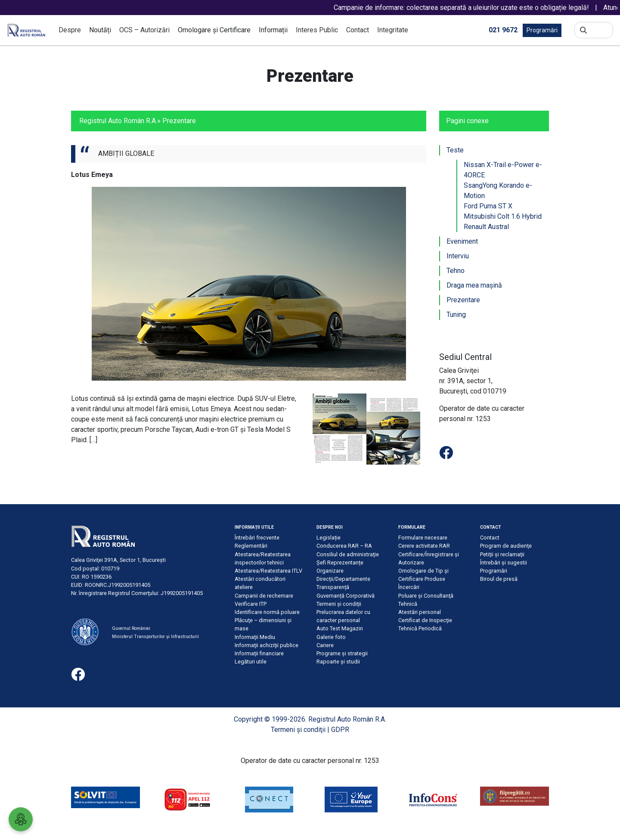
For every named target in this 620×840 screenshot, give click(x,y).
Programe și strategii (342, 653)
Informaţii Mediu (255, 637)
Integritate (393, 30)
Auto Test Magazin (340, 628)
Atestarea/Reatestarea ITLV (268, 571)
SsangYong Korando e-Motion (498, 191)
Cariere (325, 645)
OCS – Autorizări (144, 30)
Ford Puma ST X (488, 206)
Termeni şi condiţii (339, 604)
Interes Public (317, 30)
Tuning (456, 315)
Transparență (333, 587)
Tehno (456, 271)
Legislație (329, 538)
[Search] (600, 30)
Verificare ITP (251, 604)
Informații (273, 30)
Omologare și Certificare (214, 30)
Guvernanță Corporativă (346, 596)
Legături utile (251, 662)
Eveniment (462, 241)
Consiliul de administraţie (348, 554)
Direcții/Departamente (343, 579)
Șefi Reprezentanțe (340, 563)
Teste (455, 150)
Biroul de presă (499, 579)
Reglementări (251, 546)
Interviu (458, 256)
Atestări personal (420, 612)
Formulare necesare (423, 538)
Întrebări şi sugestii (504, 563)
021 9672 (503, 29)
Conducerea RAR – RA (344, 546)
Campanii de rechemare (264, 596)
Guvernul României (131, 628)
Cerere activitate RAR (424, 546)
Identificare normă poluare (267, 612)
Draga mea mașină (474, 285)
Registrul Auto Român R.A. (118, 121)
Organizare (330, 571)
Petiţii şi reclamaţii (502, 554)
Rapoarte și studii (338, 662)
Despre (70, 30)
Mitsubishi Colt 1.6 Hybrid (503, 216)
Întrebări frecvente (257, 538)
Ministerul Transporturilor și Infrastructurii (155, 637)
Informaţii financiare (259, 653)
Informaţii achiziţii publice (267, 645)
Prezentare (463, 300)
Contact (358, 30)
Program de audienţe (506, 546)
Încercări (409, 587)
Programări (542, 30)
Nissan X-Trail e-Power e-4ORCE (503, 170)
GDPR (340, 730)
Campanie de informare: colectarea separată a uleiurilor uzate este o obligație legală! (471, 8)
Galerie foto (331, 637)
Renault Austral (486, 227)
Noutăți (100, 30)
